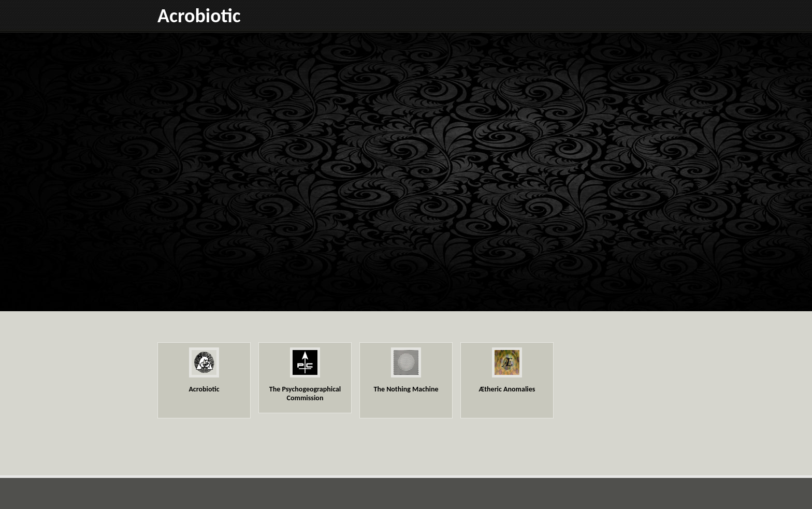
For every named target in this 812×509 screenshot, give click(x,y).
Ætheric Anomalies (507, 389)
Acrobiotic (199, 16)
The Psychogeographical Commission (305, 394)
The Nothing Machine (406, 389)
